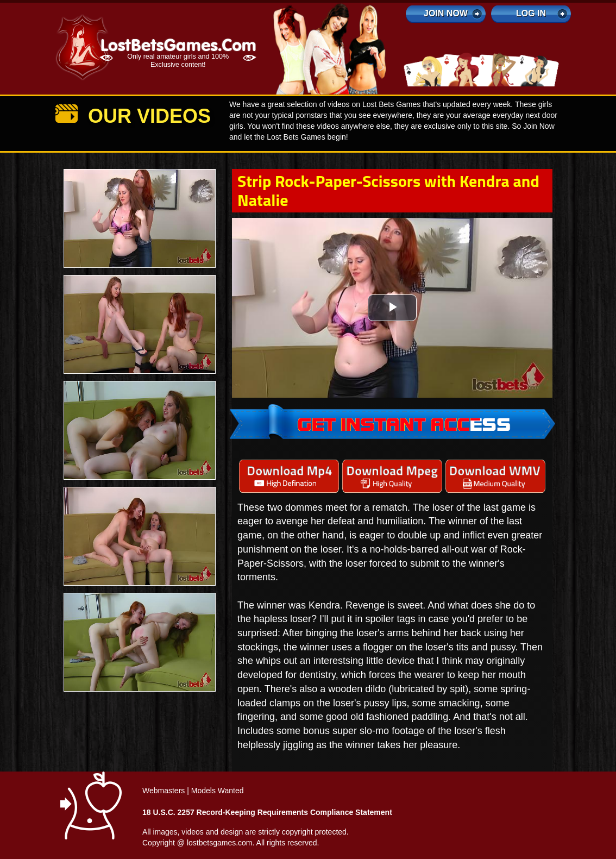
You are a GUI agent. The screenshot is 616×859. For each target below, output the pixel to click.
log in (531, 13)
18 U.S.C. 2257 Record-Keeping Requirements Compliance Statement (267, 812)
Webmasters (164, 791)
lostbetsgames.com (220, 843)
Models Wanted (218, 791)
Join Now (446, 13)
